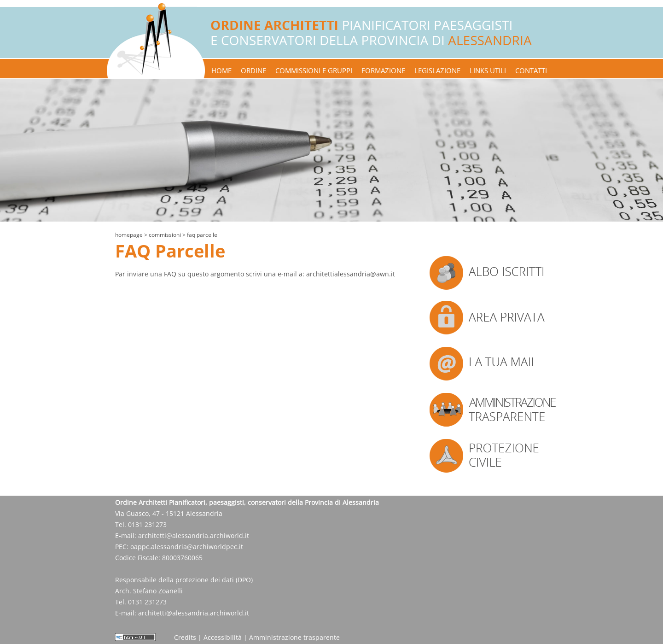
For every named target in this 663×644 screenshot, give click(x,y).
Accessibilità (223, 637)
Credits (185, 637)
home (221, 70)
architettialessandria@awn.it (351, 274)
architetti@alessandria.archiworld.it (194, 536)
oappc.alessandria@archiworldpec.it (187, 547)
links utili (488, 70)
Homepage (129, 235)
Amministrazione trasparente (294, 637)
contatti (531, 70)
